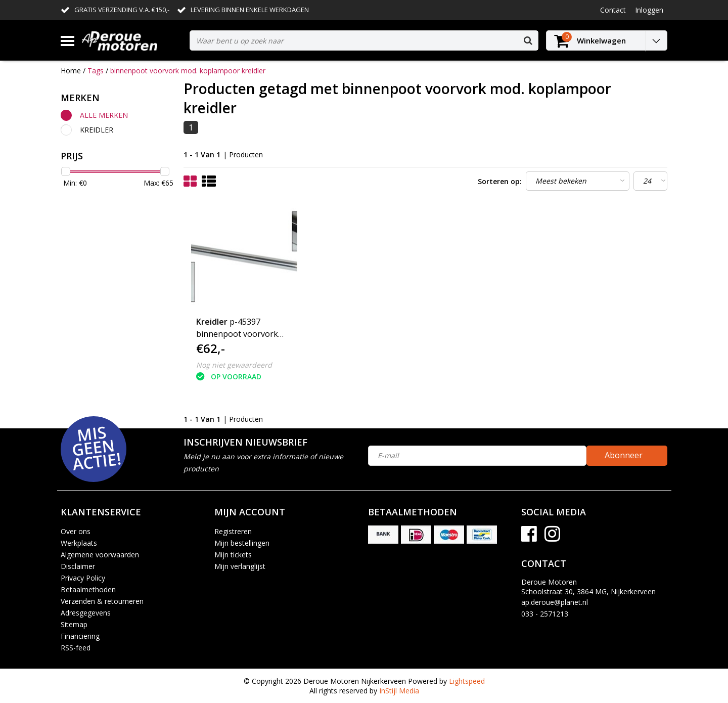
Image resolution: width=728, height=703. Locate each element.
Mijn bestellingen (242, 543)
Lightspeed (467, 681)
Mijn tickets (233, 555)
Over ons (76, 531)
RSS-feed (76, 648)
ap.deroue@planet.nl (555, 602)
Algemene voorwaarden (100, 555)
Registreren (233, 531)
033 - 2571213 (545, 614)
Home (71, 71)
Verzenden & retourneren (102, 601)
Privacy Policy (83, 578)
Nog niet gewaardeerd (234, 365)
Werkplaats (79, 543)
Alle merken (104, 115)
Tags (96, 71)
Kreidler (97, 130)
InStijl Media (399, 691)
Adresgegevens (86, 613)
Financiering (80, 636)
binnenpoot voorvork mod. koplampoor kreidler (188, 71)
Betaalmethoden (88, 589)
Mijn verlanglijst (240, 566)
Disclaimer (78, 566)
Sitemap (74, 624)
